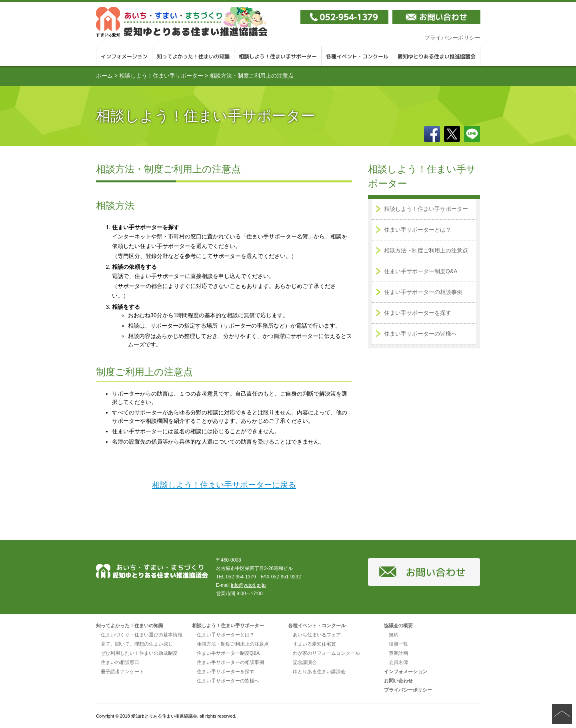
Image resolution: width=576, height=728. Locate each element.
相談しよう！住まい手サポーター (278, 56)
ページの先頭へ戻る (562, 714)
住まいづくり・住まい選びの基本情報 (142, 635)
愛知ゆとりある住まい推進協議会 (182, 22)
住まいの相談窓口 (120, 662)
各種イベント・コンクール (357, 56)
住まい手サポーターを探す (418, 313)
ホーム (104, 76)
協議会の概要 (398, 626)
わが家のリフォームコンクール (326, 653)
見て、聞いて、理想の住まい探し (137, 644)
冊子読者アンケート (122, 672)
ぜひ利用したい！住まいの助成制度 (139, 653)
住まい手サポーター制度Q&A (421, 271)
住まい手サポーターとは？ (418, 230)
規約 (394, 635)
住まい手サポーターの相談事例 (423, 292)
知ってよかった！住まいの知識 (193, 56)
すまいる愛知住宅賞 (314, 644)
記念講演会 (305, 662)
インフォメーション (124, 56)
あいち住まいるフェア (317, 635)
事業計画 (398, 653)
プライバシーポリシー (452, 38)
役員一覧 (398, 644)
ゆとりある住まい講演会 (319, 672)
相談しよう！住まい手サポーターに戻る (224, 485)
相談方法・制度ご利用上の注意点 (426, 250)
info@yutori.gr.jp (248, 585)
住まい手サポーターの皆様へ (420, 334)
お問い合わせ (398, 681)
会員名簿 (398, 662)
